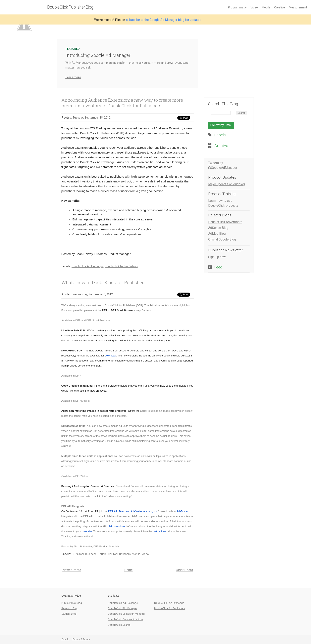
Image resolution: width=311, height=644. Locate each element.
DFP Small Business (84, 554)
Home (128, 570)
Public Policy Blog (72, 603)
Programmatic (237, 7)
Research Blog (70, 608)
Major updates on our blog (226, 184)
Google (65, 639)
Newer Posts (72, 570)
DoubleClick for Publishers (121, 266)
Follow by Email (221, 125)
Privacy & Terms (81, 639)
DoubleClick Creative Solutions (126, 619)
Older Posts (184, 570)
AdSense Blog (218, 228)
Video (254, 7)
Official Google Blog (222, 239)
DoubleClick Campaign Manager (126, 614)
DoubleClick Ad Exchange (88, 266)
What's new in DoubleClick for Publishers (103, 282)
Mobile (266, 7)
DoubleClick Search (119, 625)
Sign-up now (217, 257)
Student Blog (69, 614)
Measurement (298, 7)
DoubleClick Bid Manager (122, 608)
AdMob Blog (217, 234)
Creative (280, 7)
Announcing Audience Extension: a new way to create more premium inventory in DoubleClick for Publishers (122, 103)
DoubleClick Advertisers (225, 222)
